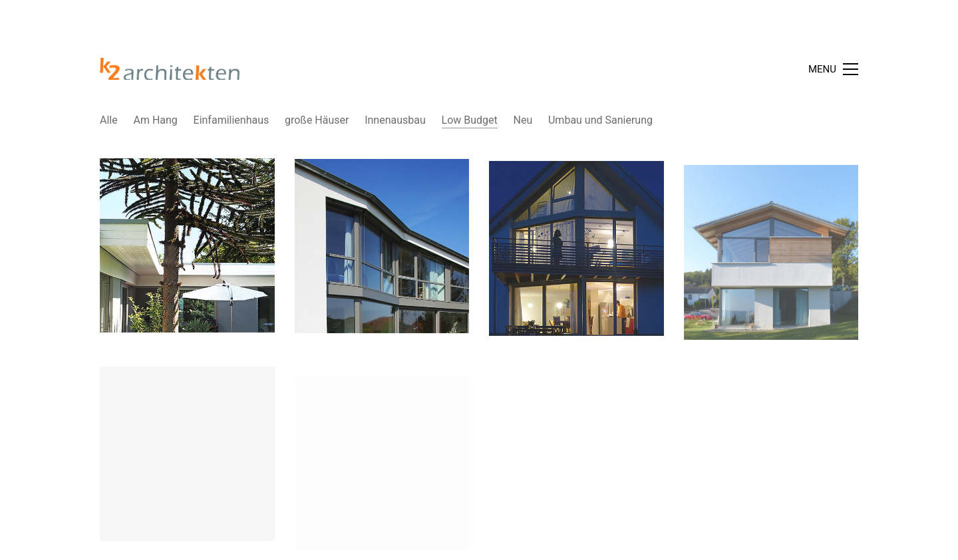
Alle (109, 120)
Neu (523, 120)
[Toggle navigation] (833, 69)
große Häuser (317, 120)
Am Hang (155, 120)
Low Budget (470, 120)
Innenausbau (395, 120)
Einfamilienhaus (232, 120)
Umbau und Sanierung (600, 120)
